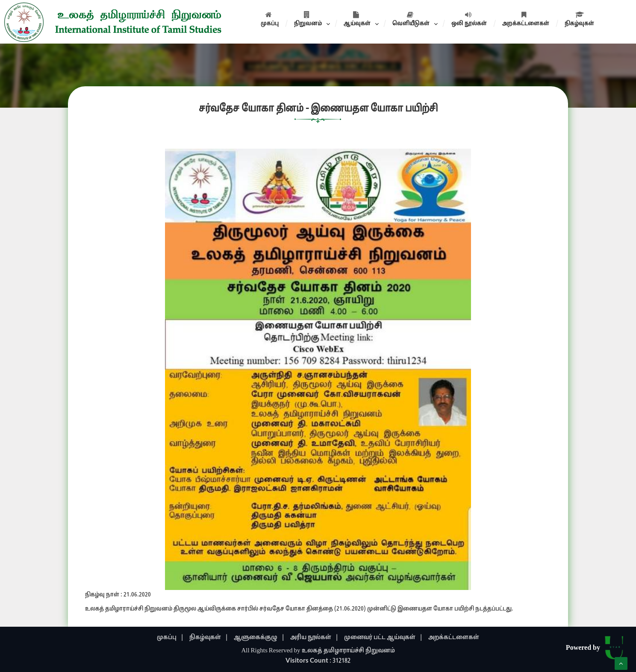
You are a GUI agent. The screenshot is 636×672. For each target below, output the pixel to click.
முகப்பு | (170, 638)
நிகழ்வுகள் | (209, 638)
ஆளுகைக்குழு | (259, 638)
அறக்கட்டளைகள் (526, 19)
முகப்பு (270, 19)
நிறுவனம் (308, 19)
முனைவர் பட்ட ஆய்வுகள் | (383, 638)
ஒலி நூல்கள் (469, 19)
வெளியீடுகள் (411, 19)
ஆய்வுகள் (357, 19)
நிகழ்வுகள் (579, 19)
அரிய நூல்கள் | (314, 638)
